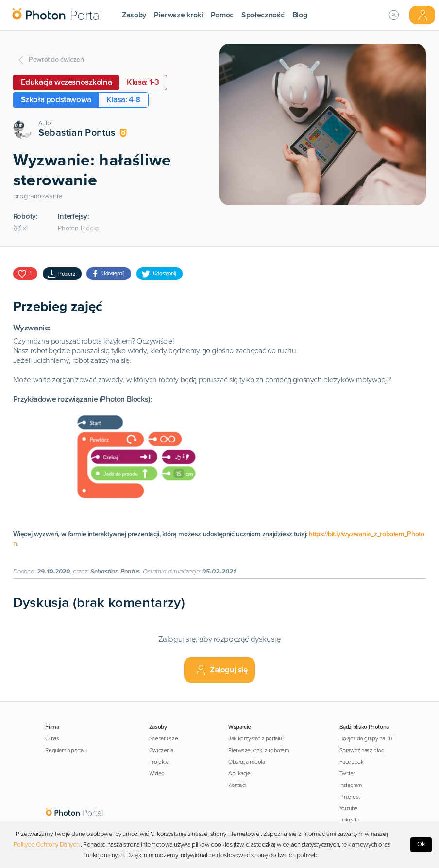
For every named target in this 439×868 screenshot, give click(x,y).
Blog (300, 15)
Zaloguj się (221, 670)
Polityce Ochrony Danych (47, 845)
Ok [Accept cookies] (421, 844)
